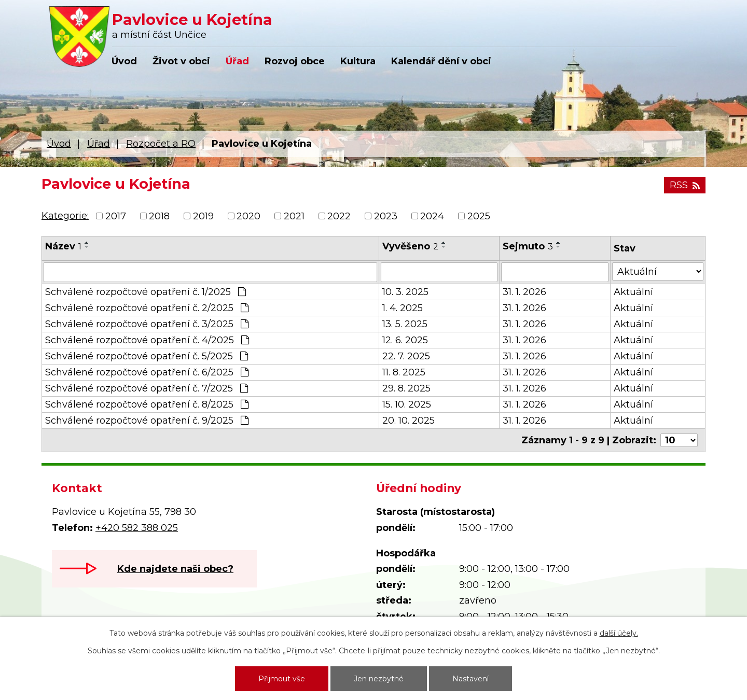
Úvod (124, 61)
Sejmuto (528, 246)
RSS (685, 185)
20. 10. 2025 (409, 421)
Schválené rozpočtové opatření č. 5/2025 (147, 356)
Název (63, 246)
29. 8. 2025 (406, 388)
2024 (432, 216)
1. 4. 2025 (403, 308)
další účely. (619, 633)
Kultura (358, 61)
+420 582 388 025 (137, 528)
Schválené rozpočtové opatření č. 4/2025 (147, 340)
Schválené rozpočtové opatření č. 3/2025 (147, 324)
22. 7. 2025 (406, 356)
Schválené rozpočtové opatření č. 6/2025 (147, 372)
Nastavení (471, 679)
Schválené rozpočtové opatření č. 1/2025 (146, 292)
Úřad (237, 61)
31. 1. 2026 (524, 292)
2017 (116, 216)
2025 (479, 216)
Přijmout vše (282, 679)
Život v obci (181, 61)
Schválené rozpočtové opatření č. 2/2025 (147, 308)
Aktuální (633, 292)
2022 (339, 216)
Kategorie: (65, 216)
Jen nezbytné (379, 679)
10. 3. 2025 (405, 292)
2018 (159, 216)
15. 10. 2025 (407, 404)
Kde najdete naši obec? (175, 569)
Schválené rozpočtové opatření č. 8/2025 (147, 404)
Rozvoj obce (295, 61)
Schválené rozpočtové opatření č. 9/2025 (147, 421)
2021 (294, 216)
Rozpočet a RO (161, 144)
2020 (248, 216)
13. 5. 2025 (405, 324)
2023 (386, 216)
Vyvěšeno (410, 246)
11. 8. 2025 (404, 372)
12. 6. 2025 (405, 340)
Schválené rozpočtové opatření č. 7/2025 (147, 388)
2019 (203, 216)
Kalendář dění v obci (441, 61)
